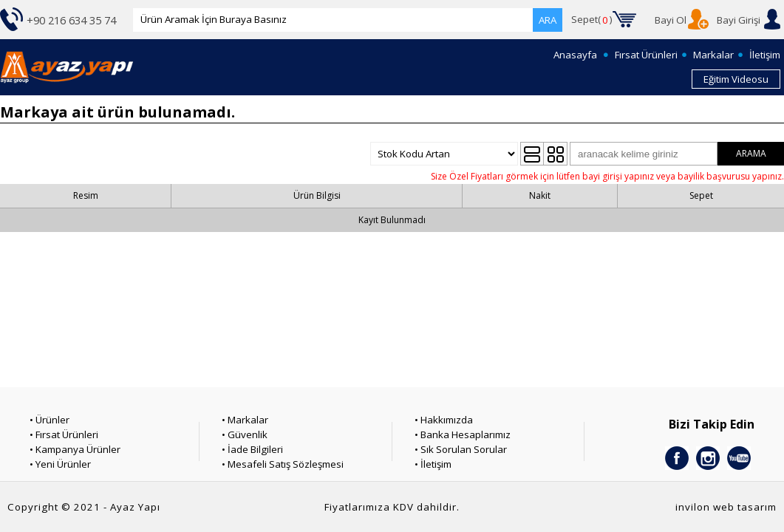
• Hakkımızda (444, 420)
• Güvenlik (245, 434)
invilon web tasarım (726, 507)
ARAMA (751, 153)
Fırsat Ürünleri (646, 55)
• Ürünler (50, 420)
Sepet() (592, 20)
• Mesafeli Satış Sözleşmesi (283, 464)
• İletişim (433, 464)
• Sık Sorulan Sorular (461, 449)
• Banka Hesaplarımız (463, 434)
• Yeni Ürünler (60, 464)
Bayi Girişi (739, 20)
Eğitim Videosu (736, 79)
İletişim (765, 55)
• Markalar (245, 420)
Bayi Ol (671, 20)
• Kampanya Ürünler (75, 449)
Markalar (713, 55)
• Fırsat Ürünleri (64, 434)
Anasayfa (575, 55)
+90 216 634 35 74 (71, 20)
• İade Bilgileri (252, 449)
